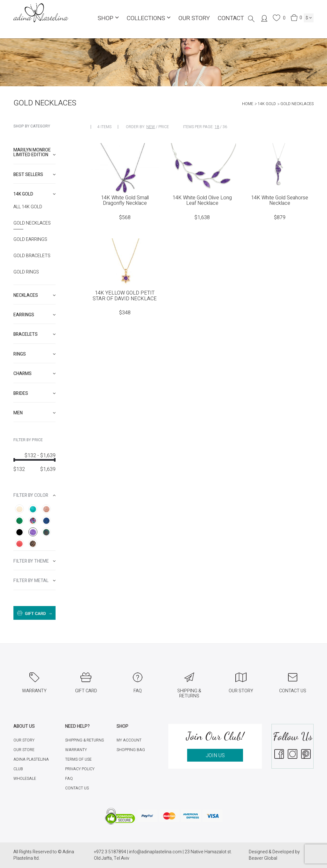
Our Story (194, 18)
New (151, 127)
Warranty (76, 750)
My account (129, 740)
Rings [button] (34, 354)
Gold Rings (26, 272)
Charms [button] (34, 374)
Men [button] (34, 413)
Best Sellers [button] (34, 175)
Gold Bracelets (32, 256)
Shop (108, 18)
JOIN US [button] (215, 756)
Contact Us (77, 788)
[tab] (34, 153)
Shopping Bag (131, 750)
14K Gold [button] (34, 194)
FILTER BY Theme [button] (34, 561)
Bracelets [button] (34, 334)
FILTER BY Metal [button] (34, 581)
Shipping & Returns (84, 740)
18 (217, 127)
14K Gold (267, 104)
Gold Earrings (30, 240)
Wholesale (25, 779)
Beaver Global (263, 858)
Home (248, 104)
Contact (231, 18)
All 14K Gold (28, 207)
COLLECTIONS (149, 18)
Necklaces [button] (34, 295)
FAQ (69, 779)
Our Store (24, 750)
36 (225, 127)
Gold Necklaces (32, 223)
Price (164, 127)
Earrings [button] (34, 315)
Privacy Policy (80, 769)
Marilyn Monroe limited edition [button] (34, 152)
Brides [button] (34, 393)
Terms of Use (78, 759)
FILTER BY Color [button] (34, 495)
